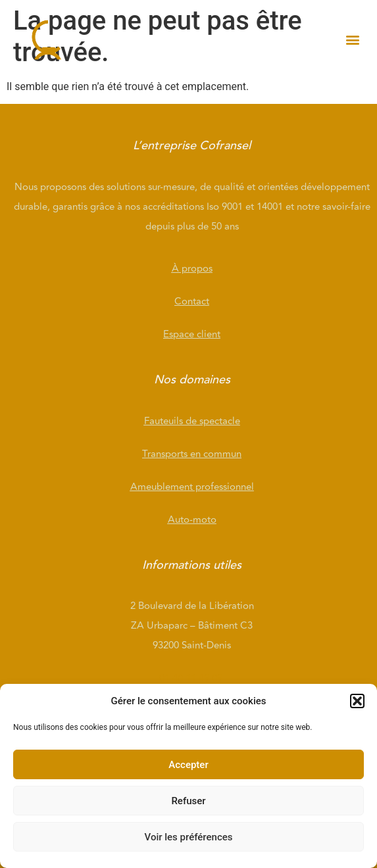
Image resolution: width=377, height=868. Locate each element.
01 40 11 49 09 (192, 678)
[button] (357, 701)
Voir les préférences (189, 837)
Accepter (188, 765)
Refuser (188, 801)
